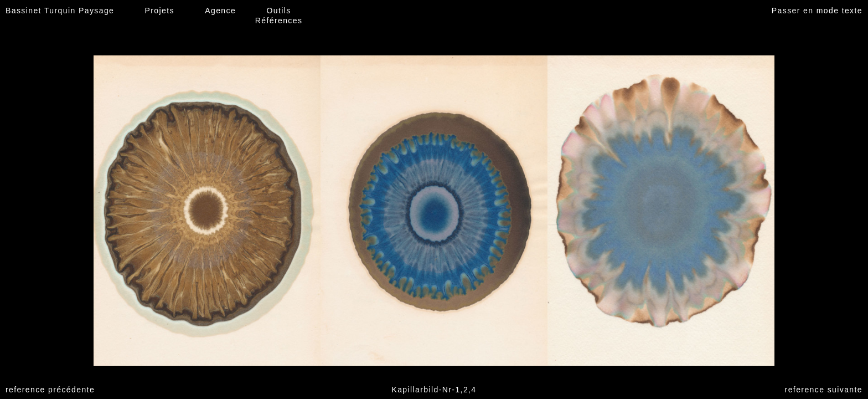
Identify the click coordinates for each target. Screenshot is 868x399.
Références (279, 21)
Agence (220, 11)
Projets (160, 11)
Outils (278, 11)
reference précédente (50, 390)
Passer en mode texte (817, 11)
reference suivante (824, 390)
